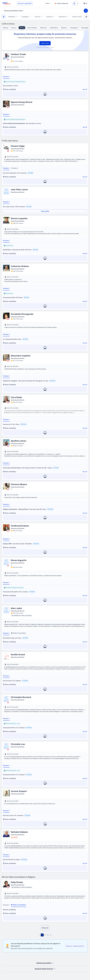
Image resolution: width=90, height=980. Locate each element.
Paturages (85, 28)
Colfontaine (54, 28)
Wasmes (64, 28)
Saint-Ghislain (32, 28)
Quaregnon (74, 28)
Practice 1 (6, 77)
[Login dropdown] (76, 3)
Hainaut (6, 28)
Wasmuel (43, 28)
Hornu (22, 28)
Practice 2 (15, 168)
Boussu (14, 28)
